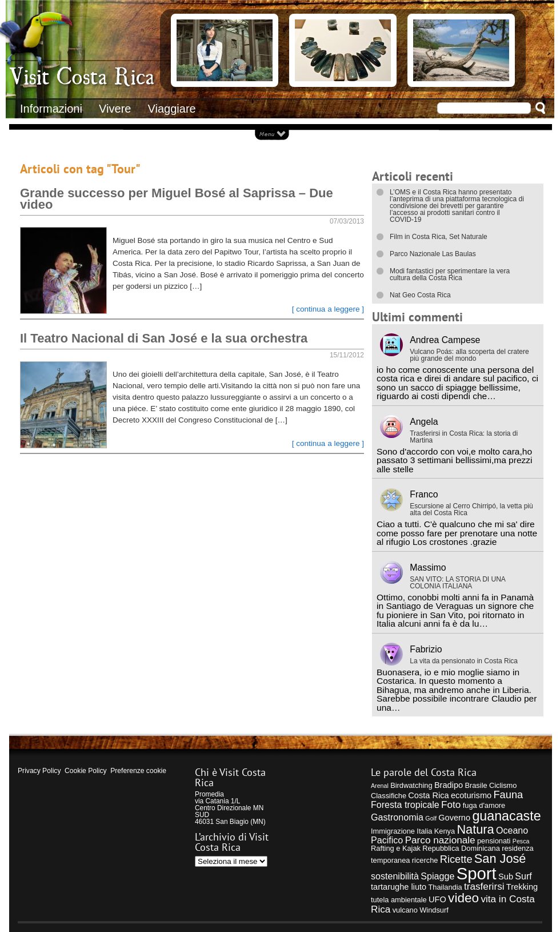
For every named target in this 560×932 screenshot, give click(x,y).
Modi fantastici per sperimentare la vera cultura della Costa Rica (450, 274)
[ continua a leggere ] (328, 309)
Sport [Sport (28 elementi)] (477, 873)
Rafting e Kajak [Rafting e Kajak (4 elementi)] (396, 848)
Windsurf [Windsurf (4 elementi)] (434, 910)
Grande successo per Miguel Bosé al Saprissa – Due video (177, 199)
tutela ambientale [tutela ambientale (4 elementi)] (399, 900)
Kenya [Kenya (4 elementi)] (445, 831)
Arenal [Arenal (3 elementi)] (380, 786)
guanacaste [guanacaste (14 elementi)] (506, 816)
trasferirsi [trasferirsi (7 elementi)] (484, 886)
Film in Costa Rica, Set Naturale (439, 237)
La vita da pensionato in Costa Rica (464, 661)
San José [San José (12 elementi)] (500, 859)
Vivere (115, 109)
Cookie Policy (85, 771)
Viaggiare (172, 109)
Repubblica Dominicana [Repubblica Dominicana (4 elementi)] (461, 848)
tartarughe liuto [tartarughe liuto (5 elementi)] (399, 887)
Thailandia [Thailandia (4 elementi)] (445, 887)
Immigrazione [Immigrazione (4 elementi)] (393, 831)
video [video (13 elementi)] (463, 898)
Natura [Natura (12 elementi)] (475, 829)
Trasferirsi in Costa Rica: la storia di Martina (464, 437)
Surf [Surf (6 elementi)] (523, 876)
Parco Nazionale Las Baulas (433, 254)
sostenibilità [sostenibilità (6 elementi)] (395, 876)
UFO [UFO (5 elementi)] (437, 899)
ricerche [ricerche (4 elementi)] (425, 860)
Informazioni (51, 109)
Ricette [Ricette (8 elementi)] (456, 859)
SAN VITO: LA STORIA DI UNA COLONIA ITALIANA (457, 583)
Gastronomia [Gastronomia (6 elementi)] (397, 817)
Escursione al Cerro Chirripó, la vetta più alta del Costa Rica (471, 509)
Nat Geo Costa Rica (420, 295)
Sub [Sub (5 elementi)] (506, 877)
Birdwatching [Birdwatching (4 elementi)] (411, 785)
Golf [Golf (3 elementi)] (431, 818)
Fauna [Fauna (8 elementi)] (508, 794)
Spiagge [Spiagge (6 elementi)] (437, 876)
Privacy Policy (39, 771)
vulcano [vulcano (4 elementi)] (405, 910)
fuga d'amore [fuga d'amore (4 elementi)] (484, 805)
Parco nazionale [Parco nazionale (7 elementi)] (440, 840)
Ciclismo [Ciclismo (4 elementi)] (503, 785)
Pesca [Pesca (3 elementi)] (521, 841)
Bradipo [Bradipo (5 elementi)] (449, 785)
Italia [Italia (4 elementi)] (424, 831)
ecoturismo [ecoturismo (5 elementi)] (471, 795)
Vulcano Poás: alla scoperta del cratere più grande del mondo (469, 355)
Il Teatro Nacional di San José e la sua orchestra (164, 338)
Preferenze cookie (138, 771)
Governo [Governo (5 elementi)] (454, 818)
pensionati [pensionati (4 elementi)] (494, 841)
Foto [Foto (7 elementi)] (451, 804)
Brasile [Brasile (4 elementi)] (476, 785)
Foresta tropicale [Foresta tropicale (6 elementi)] (405, 804)
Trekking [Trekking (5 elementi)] (522, 887)
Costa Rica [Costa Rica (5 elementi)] (428, 795)
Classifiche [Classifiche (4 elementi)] (389, 796)
